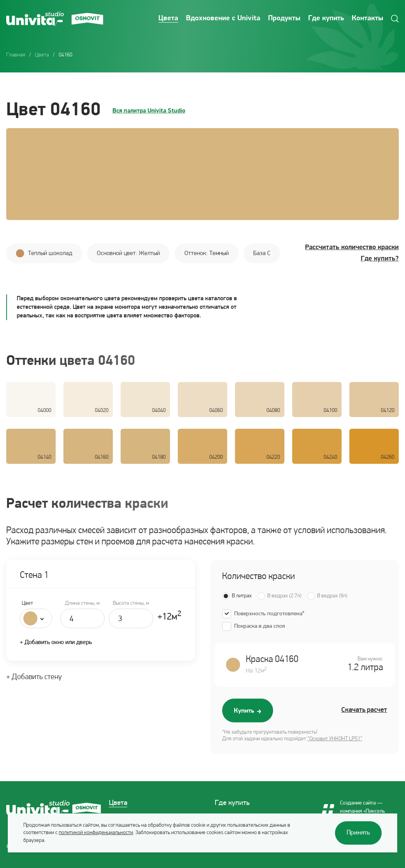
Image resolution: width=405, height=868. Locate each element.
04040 (159, 411)
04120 (388, 411)
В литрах (242, 596)
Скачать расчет (364, 710)
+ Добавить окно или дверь (56, 643)
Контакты (367, 18)
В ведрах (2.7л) (284, 596)
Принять (358, 833)
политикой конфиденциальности (96, 833)
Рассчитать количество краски (352, 247)
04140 (45, 457)
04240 (330, 457)
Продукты (284, 18)
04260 (388, 457)
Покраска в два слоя (259, 626)
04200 (216, 457)
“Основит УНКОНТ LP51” (335, 739)
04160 (102, 457)
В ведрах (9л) (332, 596)
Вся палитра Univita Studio (149, 111)
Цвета (168, 18)
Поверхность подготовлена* (269, 614)
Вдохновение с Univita (223, 18)
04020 (102, 411)
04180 (159, 457)
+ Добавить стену (34, 677)
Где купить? (380, 259)
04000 (45, 411)
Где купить (326, 18)
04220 (273, 457)
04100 (330, 411)
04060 (216, 411)
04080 (273, 411)
